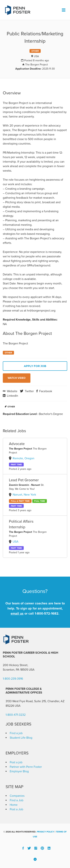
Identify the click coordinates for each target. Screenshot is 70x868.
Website (12, 391)
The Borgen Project (36, 65)
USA (36, 56)
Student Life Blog (21, 738)
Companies (17, 796)
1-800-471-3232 (16, 715)
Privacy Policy (45, 832)
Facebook (45, 391)
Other (11, 407)
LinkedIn (12, 396)
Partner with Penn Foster (26, 767)
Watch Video (17, 378)
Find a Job (17, 800)
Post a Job (16, 809)
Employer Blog (19, 771)
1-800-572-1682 (47, 613)
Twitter (29, 391)
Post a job (16, 762)
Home (14, 805)
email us (17, 613)
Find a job (16, 733)
